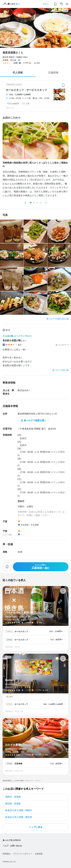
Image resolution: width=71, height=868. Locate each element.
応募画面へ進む (41, 567)
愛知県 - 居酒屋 (13, 804)
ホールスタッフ (21, 632)
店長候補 (18, 764)
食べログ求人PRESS (12, 840)
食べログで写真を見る (56, 319)
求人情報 (18, 73)
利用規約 (6, 854)
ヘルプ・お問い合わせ (12, 846)
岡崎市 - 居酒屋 (13, 797)
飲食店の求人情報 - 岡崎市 (19, 810)
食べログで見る (59, 370)
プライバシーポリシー (23, 854)
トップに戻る (36, 827)
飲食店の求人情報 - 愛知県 (19, 817)
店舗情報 (53, 73)
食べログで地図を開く (35, 420)
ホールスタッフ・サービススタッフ (26, 90)
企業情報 (39, 854)
